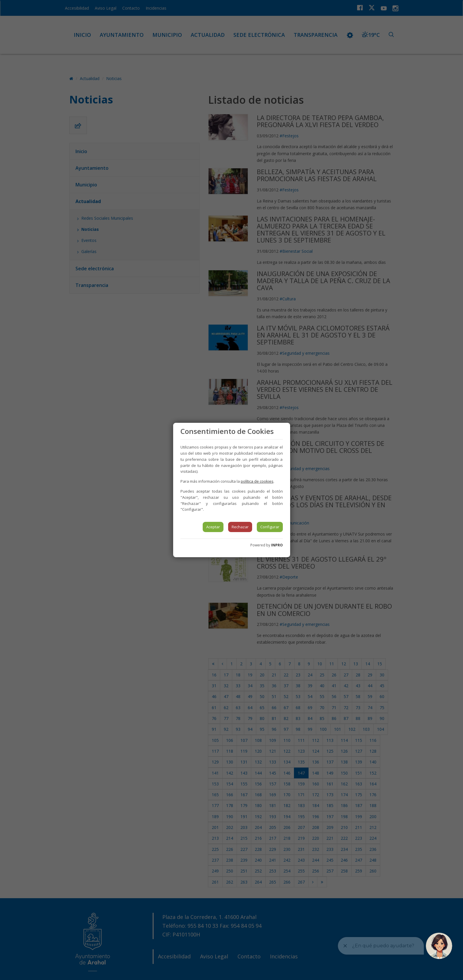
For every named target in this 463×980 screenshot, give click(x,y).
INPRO (277, 545)
